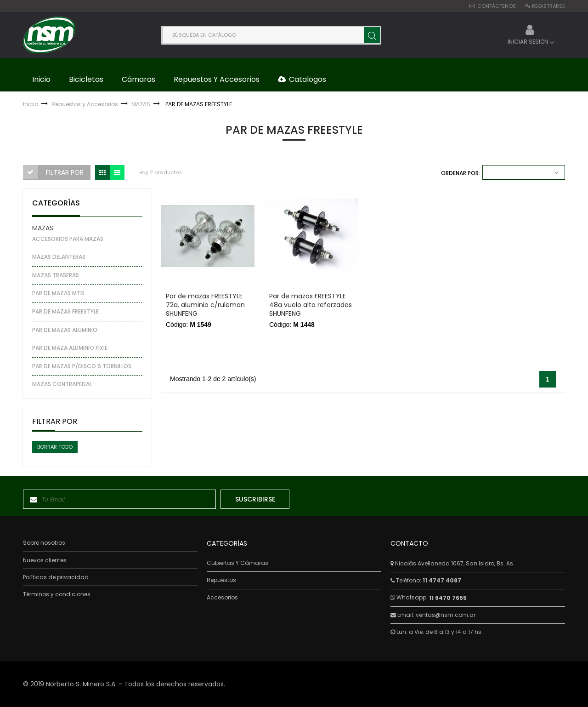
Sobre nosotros (44, 543)
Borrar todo (55, 447)
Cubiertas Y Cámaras (237, 563)
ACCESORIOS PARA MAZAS (68, 239)
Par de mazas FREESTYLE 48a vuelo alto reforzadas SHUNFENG (311, 305)
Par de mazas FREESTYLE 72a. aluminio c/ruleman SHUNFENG (205, 305)
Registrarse (548, 6)
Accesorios (222, 598)
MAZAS (43, 228)
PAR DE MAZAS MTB (58, 293)
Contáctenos (497, 6)
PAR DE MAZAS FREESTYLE (65, 311)
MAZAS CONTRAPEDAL (62, 384)
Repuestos (221, 580)
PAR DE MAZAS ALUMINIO (65, 330)
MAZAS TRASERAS (56, 275)
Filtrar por (65, 172)
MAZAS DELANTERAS (59, 257)
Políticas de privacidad (56, 577)
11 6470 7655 (448, 598)
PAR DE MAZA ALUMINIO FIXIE (70, 348)
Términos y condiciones (57, 594)
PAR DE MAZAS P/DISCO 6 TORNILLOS (82, 366)
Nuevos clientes (45, 560)
